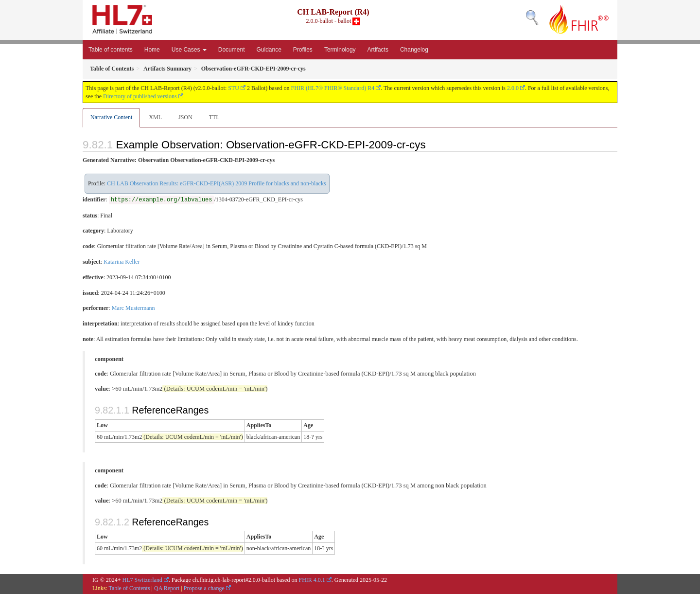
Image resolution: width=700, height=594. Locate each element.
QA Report (167, 588)
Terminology (340, 50)
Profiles (303, 50)
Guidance (269, 50)
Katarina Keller (122, 262)
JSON (185, 117)
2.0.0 (513, 88)
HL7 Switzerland (142, 580)
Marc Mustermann (133, 308)
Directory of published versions (140, 96)
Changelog (414, 50)
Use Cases (189, 50)
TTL (214, 117)
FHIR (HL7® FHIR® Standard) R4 (333, 88)
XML (155, 117)
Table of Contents (129, 588)
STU (234, 88)
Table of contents (111, 50)
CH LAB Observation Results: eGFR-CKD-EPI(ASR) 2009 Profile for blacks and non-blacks (217, 183)
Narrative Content (111, 117)
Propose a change (204, 588)
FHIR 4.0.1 (312, 580)
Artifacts (378, 50)
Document (232, 50)
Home (152, 50)
